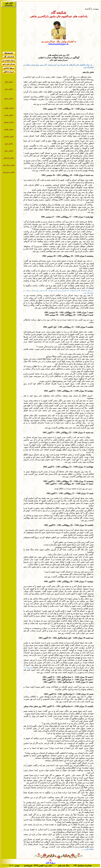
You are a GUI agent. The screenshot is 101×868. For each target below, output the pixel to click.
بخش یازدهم (9, 158)
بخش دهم (9, 151)
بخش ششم (9, 122)
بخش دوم (9, 89)
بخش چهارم (9, 108)
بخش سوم (9, 98)
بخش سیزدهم (9, 172)
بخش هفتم (9, 129)
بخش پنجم (9, 115)
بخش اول (9, 82)
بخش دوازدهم (9, 165)
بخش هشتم (9, 136)
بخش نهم (9, 144)
